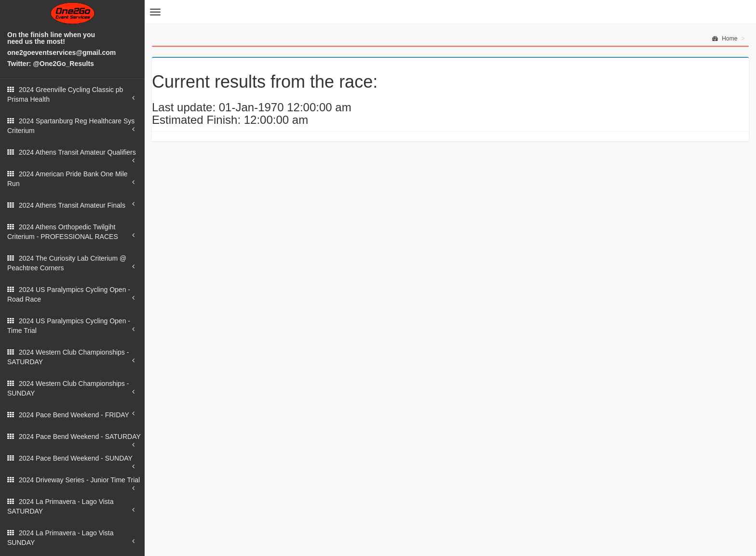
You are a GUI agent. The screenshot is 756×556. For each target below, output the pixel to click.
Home (725, 39)
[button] (155, 12)
